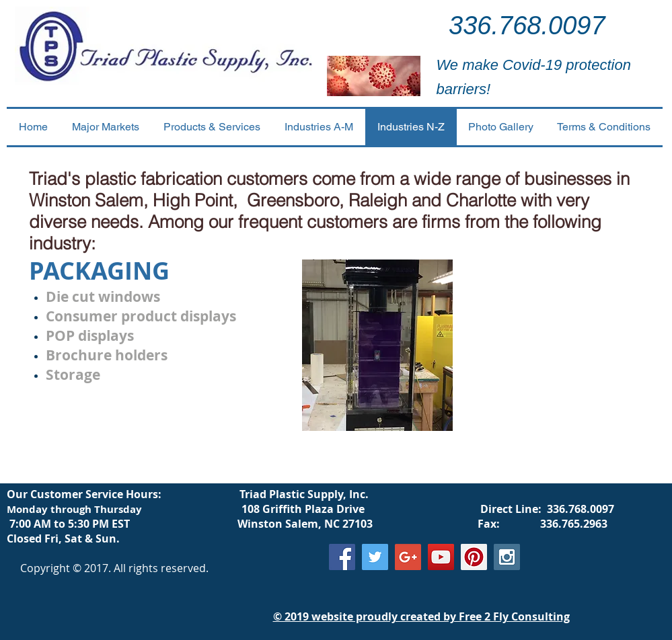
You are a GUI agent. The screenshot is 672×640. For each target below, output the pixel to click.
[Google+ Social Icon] (408, 557)
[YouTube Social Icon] (441, 557)
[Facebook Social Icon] (342, 557)
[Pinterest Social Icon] (474, 557)
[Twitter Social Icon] (375, 557)
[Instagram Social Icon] (507, 557)
